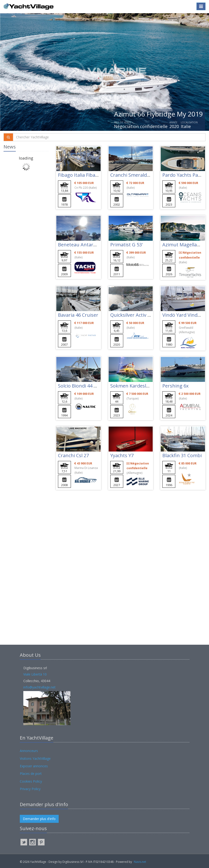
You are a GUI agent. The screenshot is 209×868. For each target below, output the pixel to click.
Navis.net (140, 862)
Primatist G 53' (127, 245)
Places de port (31, 774)
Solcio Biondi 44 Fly (79, 386)
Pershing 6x (175, 386)
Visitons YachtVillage (35, 758)
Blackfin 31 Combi (182, 455)
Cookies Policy (31, 781)
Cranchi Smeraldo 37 (133, 175)
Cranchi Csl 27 (73, 455)
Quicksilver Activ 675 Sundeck (143, 315)
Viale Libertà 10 (35, 674)
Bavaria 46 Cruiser (78, 315)
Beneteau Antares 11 (81, 245)
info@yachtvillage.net (39, 687)
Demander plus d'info (39, 819)
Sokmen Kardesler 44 (134, 386)
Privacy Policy (30, 789)
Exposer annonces (34, 766)
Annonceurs (29, 751)
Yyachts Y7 (122, 455)
